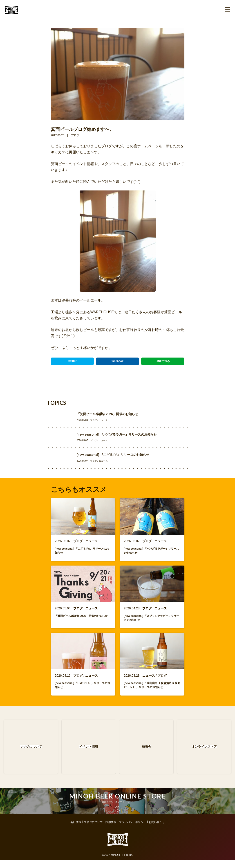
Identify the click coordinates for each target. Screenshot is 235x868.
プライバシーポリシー (132, 830)
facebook (117, 361)
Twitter (72, 361)
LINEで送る (163, 361)
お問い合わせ (157, 830)
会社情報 (76, 830)
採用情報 (111, 830)
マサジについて (93, 830)
